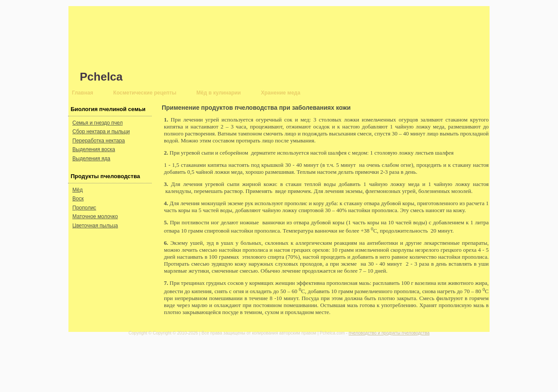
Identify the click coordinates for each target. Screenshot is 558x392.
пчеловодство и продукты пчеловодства (389, 333)
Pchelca (101, 77)
